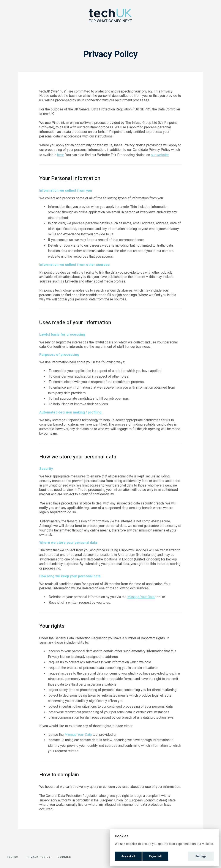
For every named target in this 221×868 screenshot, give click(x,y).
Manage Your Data (141, 597)
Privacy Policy (38, 857)
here (61, 155)
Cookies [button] (64, 857)
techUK (13, 857)
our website (160, 155)
